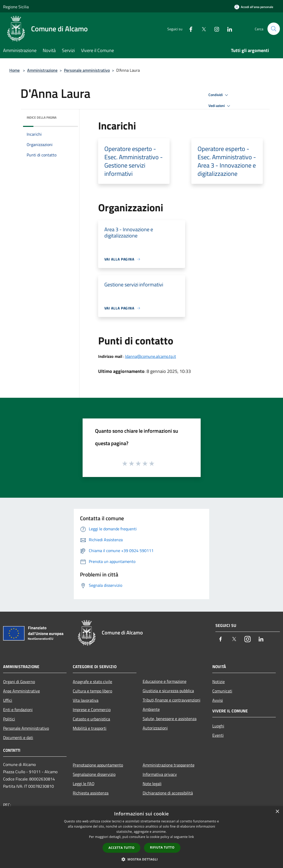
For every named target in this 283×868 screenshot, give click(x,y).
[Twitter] (202, 29)
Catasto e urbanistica (91, 719)
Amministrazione (42, 70)
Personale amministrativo (87, 70)
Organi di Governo (19, 682)
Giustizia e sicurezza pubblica (168, 691)
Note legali (152, 784)
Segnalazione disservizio (94, 774)
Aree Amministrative (21, 691)
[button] (142, 859)
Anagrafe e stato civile (92, 682)
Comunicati (222, 691)
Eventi (218, 735)
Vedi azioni (220, 106)
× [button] (277, 812)
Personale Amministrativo (26, 728)
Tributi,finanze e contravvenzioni (172, 700)
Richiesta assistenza (91, 793)
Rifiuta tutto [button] (162, 847)
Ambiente (151, 709)
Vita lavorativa (86, 700)
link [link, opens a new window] (191, 837)
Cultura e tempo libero (92, 691)
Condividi (219, 95)
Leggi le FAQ (84, 784)
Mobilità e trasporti (90, 728)
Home (14, 70)
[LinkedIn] (228, 29)
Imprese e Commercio (92, 710)
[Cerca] (274, 29)
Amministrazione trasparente (169, 765)
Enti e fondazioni (18, 710)
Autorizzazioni (155, 728)
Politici (9, 719)
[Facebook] (189, 29)
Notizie (219, 682)
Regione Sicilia (16, 7)
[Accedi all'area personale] (254, 7)
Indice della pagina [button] (42, 117)
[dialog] (141, 837)
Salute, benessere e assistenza (170, 719)
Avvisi (218, 700)
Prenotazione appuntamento (98, 765)
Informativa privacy (160, 774)
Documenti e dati (18, 737)
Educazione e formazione (165, 681)
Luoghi (218, 726)
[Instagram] (215, 29)
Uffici (8, 700)
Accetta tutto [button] (121, 848)
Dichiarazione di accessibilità (168, 793)
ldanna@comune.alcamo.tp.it (151, 356)
